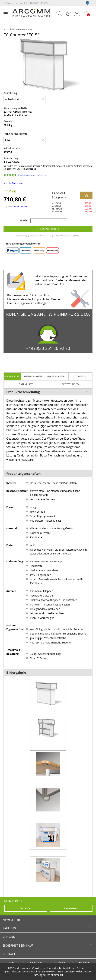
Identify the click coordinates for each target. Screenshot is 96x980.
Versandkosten (21, 206)
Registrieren (71, 908)
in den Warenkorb (48, 229)
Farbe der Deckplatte (15, 134)
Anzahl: (24, 220)
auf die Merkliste (13, 183)
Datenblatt (26, 384)
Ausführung (10, 93)
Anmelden (26, 908)
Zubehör (80, 376)
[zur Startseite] (31, 16)
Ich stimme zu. (55, 975)
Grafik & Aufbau (57, 376)
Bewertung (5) (70, 384)
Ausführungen (33, 376)
